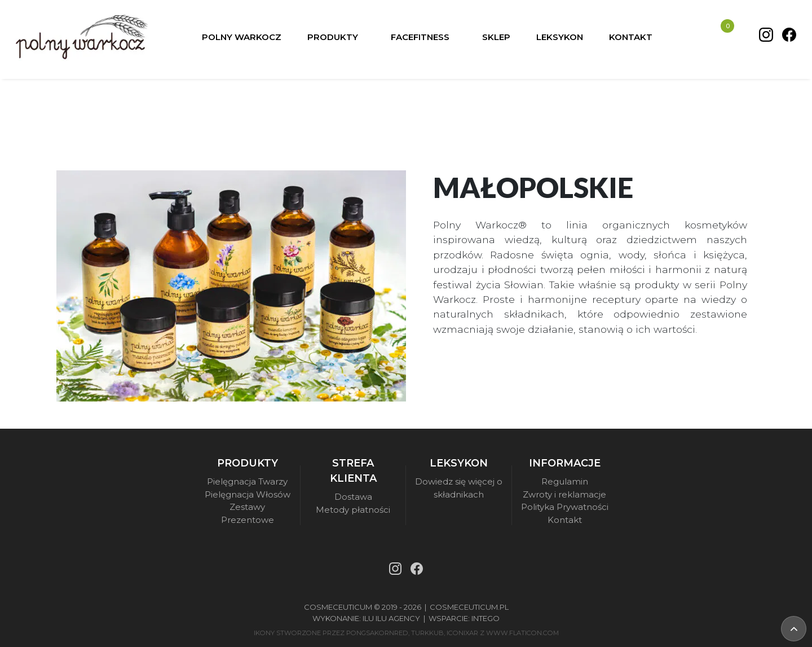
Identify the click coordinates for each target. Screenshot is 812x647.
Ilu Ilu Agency (391, 618)
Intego (486, 618)
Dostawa (353, 497)
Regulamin (565, 481)
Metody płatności (353, 510)
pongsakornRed (377, 633)
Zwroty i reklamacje (564, 494)
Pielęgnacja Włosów (248, 494)
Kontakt (565, 520)
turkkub (427, 633)
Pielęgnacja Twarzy (247, 481)
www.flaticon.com (522, 633)
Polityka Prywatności (565, 507)
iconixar (462, 633)
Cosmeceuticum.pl (469, 607)
